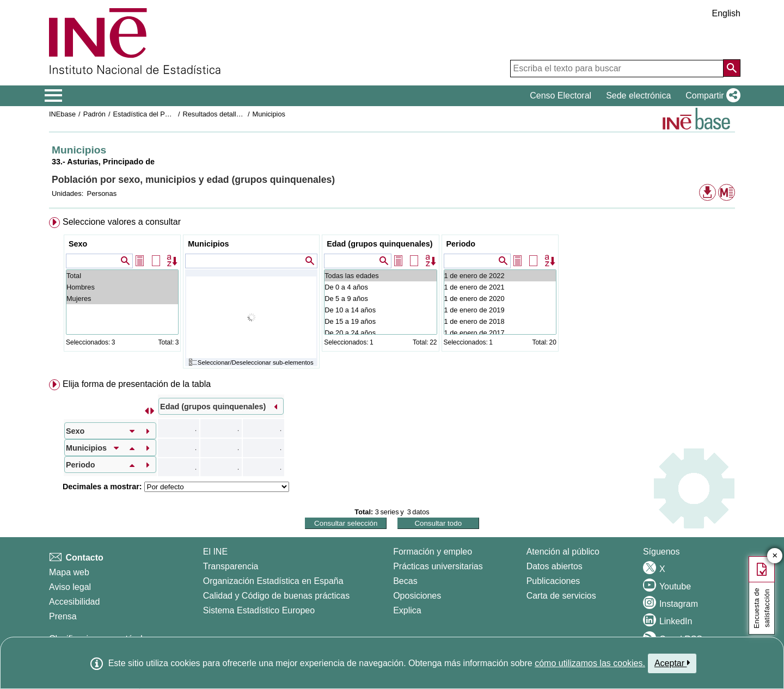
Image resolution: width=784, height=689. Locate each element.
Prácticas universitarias (438, 566)
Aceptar (672, 663)
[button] (711, 96)
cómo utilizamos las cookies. (590, 663)
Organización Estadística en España (273, 581)
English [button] (726, 13)
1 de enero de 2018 (500, 321)
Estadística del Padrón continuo (162, 114)
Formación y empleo (433, 552)
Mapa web (69, 572)
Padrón (94, 114)
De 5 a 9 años (380, 299)
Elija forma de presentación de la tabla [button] (137, 384)
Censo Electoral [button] (561, 96)
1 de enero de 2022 (500, 276)
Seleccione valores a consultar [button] (122, 222)
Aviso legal (70, 587)
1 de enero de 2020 (500, 299)
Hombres (122, 287)
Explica (407, 610)
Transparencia (231, 566)
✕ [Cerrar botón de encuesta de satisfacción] (775, 556)
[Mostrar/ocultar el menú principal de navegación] (54, 96)
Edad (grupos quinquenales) (379, 244)
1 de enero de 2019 (500, 310)
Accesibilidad (74, 602)
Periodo (461, 244)
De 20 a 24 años (380, 333)
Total (122, 276)
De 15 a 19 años (380, 321)
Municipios (268, 114)
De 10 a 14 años (380, 310)
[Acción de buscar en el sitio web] (732, 68)
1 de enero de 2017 (500, 333)
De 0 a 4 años (380, 287)
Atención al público (563, 552)
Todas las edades (380, 276)
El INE (215, 552)
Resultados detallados (217, 114)
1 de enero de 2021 (500, 287)
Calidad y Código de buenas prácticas (277, 596)
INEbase (62, 114)
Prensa (63, 616)
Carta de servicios (561, 596)
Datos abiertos (555, 566)
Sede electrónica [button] (638, 96)
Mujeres (122, 299)
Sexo (78, 244)
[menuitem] (392, 295)
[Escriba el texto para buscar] (617, 69)
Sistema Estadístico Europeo (259, 610)
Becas (405, 581)
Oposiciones (417, 596)
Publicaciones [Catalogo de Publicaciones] (553, 581)
